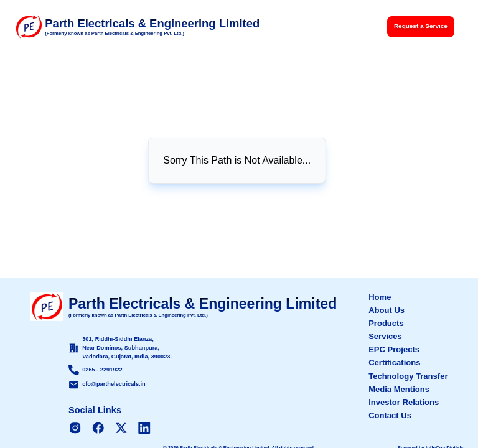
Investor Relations (404, 402)
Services (385, 336)
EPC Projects (394, 349)
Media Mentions (399, 389)
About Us (387, 310)
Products (386, 323)
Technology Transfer (408, 376)
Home (380, 297)
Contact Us (390, 415)
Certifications (394, 362)
